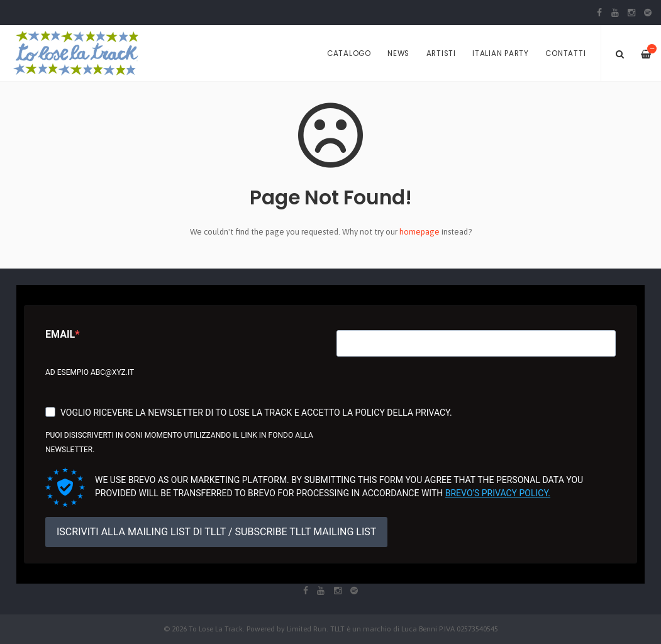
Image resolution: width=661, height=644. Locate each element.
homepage (419, 232)
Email (60, 334)
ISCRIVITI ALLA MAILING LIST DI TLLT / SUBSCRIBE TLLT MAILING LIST (216, 532)
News (398, 53)
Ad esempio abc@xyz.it (90, 372)
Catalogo (349, 53)
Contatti (565, 53)
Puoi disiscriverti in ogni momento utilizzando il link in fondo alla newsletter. (179, 442)
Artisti (441, 53)
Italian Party (501, 53)
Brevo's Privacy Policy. (498, 493)
